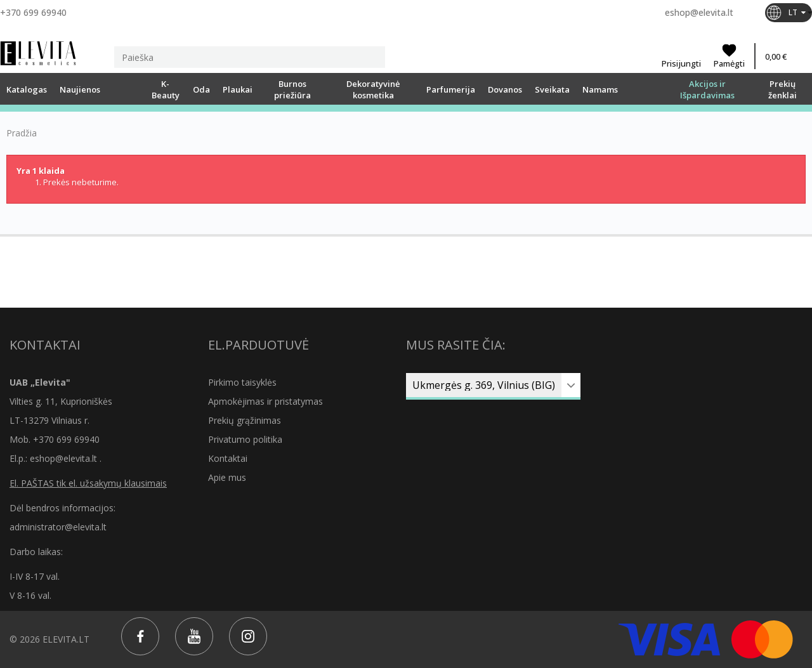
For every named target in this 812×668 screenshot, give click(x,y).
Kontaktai (228, 458)
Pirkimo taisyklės (242, 382)
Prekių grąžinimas (245, 420)
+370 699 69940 (33, 12)
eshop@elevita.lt (699, 12)
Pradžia (22, 133)
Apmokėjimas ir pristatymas (265, 401)
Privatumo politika (245, 439)
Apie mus (227, 477)
